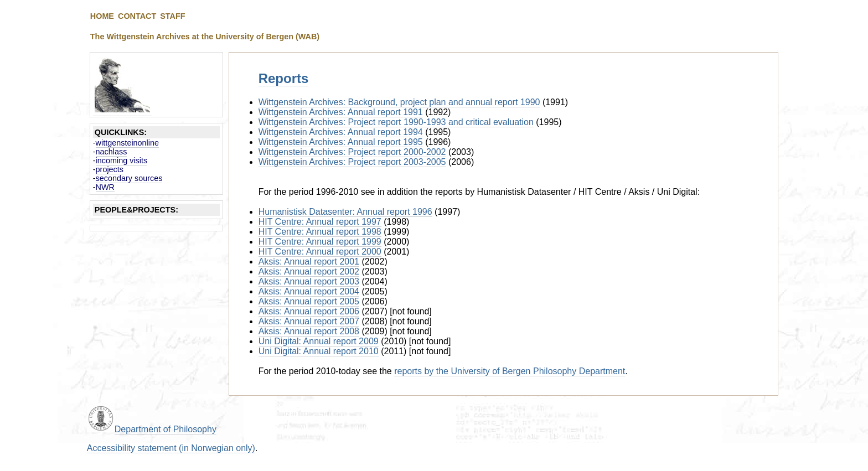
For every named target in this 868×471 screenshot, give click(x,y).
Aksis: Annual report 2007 (309, 321)
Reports (284, 78)
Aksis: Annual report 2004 (309, 291)
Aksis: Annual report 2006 (309, 311)
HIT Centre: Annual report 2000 (320, 252)
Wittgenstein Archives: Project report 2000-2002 (352, 152)
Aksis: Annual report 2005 (309, 301)
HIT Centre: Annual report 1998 (320, 232)
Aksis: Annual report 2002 (309, 271)
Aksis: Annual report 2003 (309, 281)
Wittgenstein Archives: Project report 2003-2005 (352, 162)
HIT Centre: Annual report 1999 (320, 242)
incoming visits (122, 161)
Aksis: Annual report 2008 (309, 331)
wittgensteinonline (127, 143)
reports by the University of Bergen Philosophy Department (510, 371)
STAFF (172, 16)
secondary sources (129, 178)
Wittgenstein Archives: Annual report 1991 (341, 112)
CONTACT (137, 16)
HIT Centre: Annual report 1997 (320, 222)
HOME (102, 16)
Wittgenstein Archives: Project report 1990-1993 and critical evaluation (396, 122)
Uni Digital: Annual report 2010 (319, 351)
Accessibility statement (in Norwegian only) (171, 448)
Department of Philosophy (166, 429)
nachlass (112, 152)
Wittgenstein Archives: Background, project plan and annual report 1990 (399, 102)
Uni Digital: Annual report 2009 (319, 341)
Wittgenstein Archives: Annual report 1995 (341, 142)
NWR (105, 187)
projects (110, 169)
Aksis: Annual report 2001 (309, 262)
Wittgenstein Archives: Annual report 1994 (341, 132)
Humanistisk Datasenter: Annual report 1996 (345, 212)
